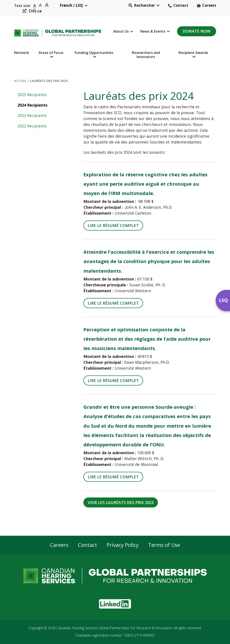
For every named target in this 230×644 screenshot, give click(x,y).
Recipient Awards (193, 53)
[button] (144, 5)
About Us (121, 31)
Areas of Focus (51, 53)
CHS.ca (35, 11)
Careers (209, 5)
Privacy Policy (123, 545)
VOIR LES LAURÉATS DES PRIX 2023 (121, 502)
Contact (181, 5)
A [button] (35, 5)
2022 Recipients (32, 126)
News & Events (153, 31)
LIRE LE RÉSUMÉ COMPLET (113, 225)
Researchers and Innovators (146, 55)
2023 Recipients (32, 115)
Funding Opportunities (94, 53)
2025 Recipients (32, 95)
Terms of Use (164, 545)
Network (22, 53)
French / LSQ (71, 5)
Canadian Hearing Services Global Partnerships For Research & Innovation (114, 628)
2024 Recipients (32, 105)
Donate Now (197, 31)
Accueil (20, 81)
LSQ (223, 300)
